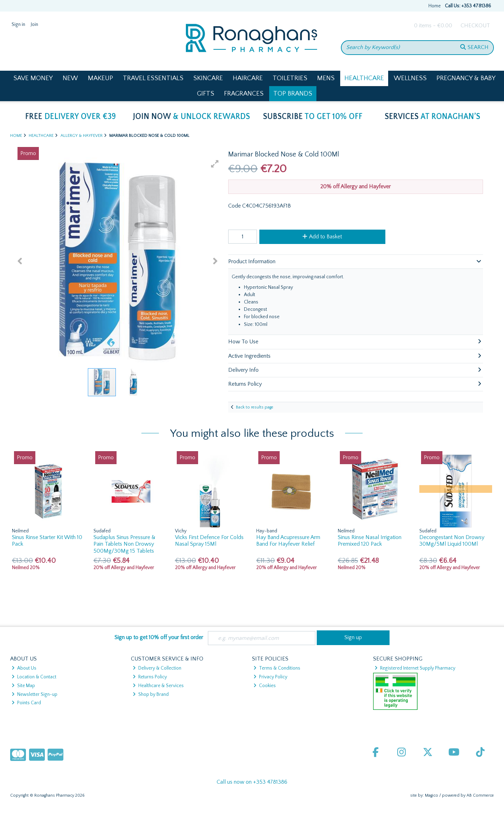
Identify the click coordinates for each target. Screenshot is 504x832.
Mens (326, 78)
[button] (215, 164)
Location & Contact (34, 677)
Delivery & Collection (157, 668)
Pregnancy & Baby (466, 78)
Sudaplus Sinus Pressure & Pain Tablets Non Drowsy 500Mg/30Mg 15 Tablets (124, 544)
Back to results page (255, 407)
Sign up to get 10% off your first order (159, 637)
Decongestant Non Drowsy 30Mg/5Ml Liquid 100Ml (452, 541)
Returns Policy (150, 677)
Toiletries (290, 78)
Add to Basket (322, 237)
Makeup (100, 78)
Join (34, 25)
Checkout (475, 26)
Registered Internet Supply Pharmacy (415, 668)
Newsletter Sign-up (34, 694)
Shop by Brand (151, 694)
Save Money (33, 78)
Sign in (18, 25)
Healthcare (364, 78)
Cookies (265, 686)
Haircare (248, 78)
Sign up (353, 637)
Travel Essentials (153, 78)
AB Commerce (480, 795)
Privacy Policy (270, 677)
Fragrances (244, 94)
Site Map (23, 686)
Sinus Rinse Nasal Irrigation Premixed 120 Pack (370, 541)
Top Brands (293, 94)
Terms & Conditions (277, 668)
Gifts (206, 94)
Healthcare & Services (158, 686)
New (70, 78)
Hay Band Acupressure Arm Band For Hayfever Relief (288, 541)
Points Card (26, 703)
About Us (24, 668)
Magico (432, 795)
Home (435, 6)
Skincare (208, 78)
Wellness (410, 78)
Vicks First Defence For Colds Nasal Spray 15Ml (209, 541)
